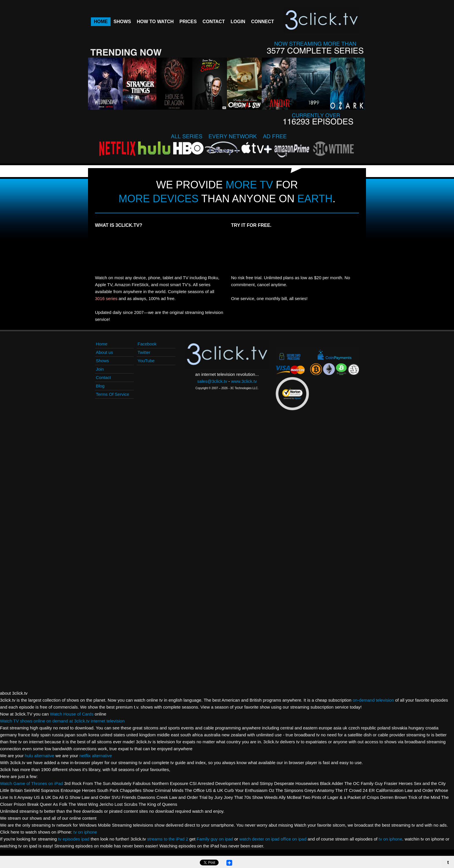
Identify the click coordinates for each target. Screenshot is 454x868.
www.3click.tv (244, 381)
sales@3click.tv (212, 381)
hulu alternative (40, 756)
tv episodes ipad (74, 839)
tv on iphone (85, 832)
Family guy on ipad (215, 839)
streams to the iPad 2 (168, 839)
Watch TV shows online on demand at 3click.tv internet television (62, 721)
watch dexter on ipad (259, 839)
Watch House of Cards (72, 714)
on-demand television (373, 700)
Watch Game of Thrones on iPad (32, 783)
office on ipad (294, 839)
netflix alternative (96, 756)
